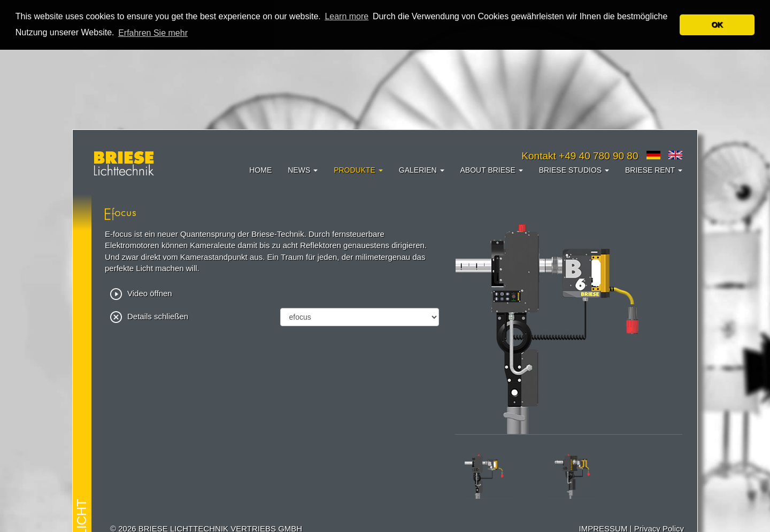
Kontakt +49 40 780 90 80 (580, 156)
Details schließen (149, 316)
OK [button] (717, 25)
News (303, 170)
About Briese (492, 170)
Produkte (358, 170)
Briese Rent (654, 170)
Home (260, 170)
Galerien (422, 170)
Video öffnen (141, 293)
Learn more (346, 16)
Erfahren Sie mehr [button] (153, 33)
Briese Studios (574, 170)
